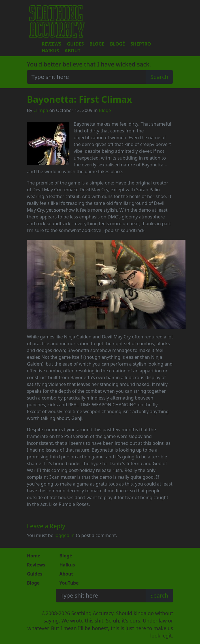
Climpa (41, 110)
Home (34, 556)
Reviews (51, 44)
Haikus (50, 51)
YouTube (69, 583)
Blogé (117, 44)
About (73, 51)
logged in (64, 535)
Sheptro (141, 44)
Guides (75, 44)
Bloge (97, 44)
